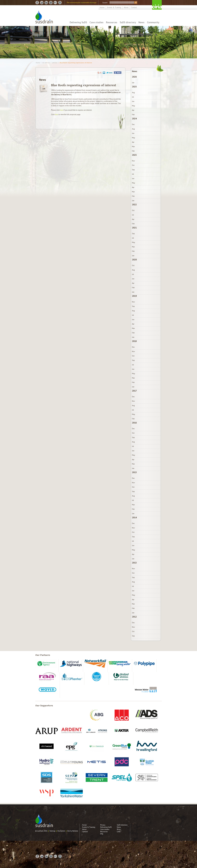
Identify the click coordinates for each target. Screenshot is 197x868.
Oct (133, 165)
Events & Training (114, 7)
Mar (133, 147)
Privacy (103, 825)
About (126, 7)
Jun (133, 101)
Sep (133, 170)
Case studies (96, 22)
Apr (133, 110)
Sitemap (52, 831)
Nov (133, 161)
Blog (119, 829)
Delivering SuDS (78, 22)
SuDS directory (128, 22)
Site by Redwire (73, 831)
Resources (112, 22)
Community (153, 22)
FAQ (102, 834)
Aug (133, 93)
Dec (133, 124)
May (133, 106)
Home (102, 7)
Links (119, 832)
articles (55, 63)
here (62, 110)
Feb (133, 115)
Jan (133, 83)
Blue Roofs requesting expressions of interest (76, 63)
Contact (134, 7)
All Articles (46, 63)
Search (105, 3)
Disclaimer (61, 831)
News (141, 22)
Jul (133, 97)
